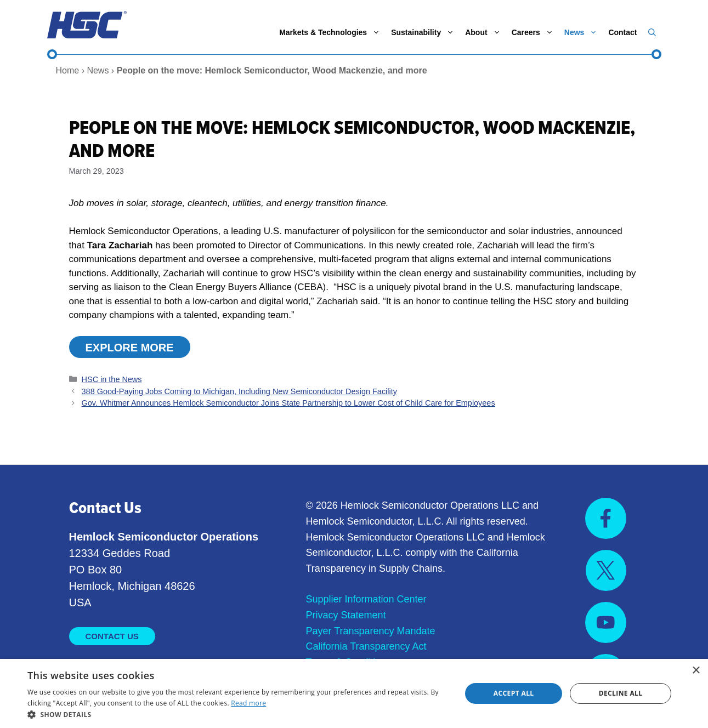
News (584, 32)
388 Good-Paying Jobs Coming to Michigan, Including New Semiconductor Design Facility (239, 391)
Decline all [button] (621, 693)
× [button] (696, 671)
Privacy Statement (346, 615)
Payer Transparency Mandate (371, 631)
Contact (622, 32)
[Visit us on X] (606, 570)
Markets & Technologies (332, 32)
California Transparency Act (366, 646)
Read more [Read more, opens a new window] (248, 703)
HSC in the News (112, 379)
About (485, 32)
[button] (652, 32)
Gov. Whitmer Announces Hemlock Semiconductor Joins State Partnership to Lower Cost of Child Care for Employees (288, 403)
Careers (535, 32)
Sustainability (425, 32)
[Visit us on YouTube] (606, 622)
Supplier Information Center (366, 599)
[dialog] (354, 693)
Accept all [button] (514, 693)
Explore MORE (130, 348)
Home (68, 70)
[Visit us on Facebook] (606, 518)
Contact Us (112, 636)
